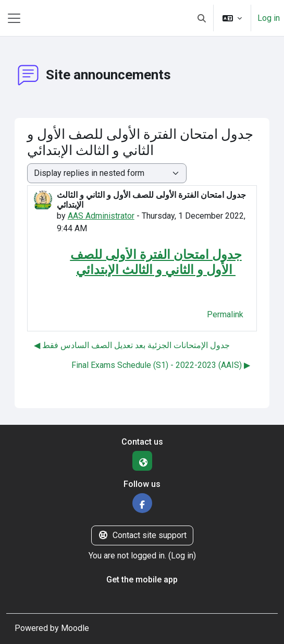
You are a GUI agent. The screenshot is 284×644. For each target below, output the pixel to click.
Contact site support (142, 535)
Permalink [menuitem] (225, 314)
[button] (202, 18)
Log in (269, 18)
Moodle (75, 628)
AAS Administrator (101, 216)
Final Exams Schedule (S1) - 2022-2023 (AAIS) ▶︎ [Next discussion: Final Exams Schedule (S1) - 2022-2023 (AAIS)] (161, 365)
